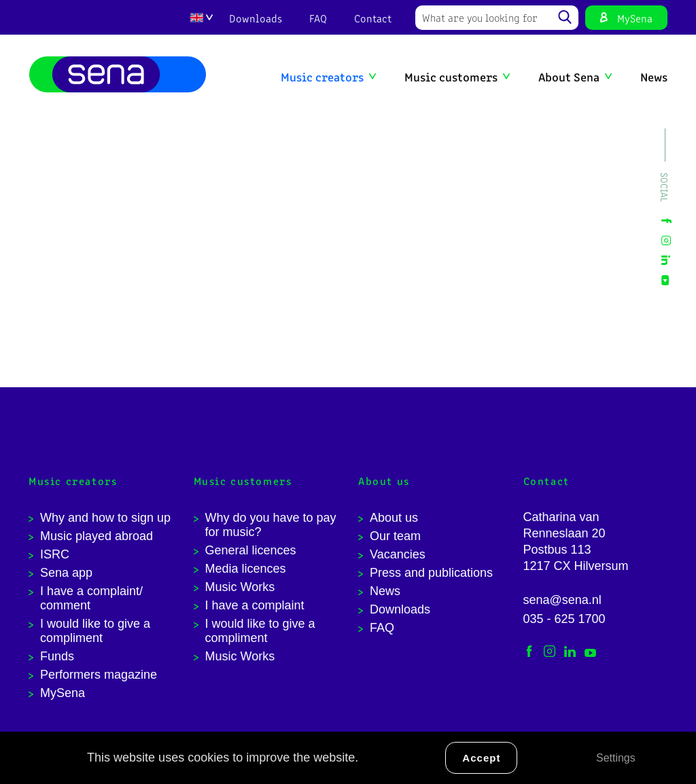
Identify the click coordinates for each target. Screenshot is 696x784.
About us (394, 518)
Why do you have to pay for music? (271, 525)
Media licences (246, 569)
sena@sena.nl (562, 600)
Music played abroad (97, 536)
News (654, 76)
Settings (616, 758)
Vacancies (398, 554)
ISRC (55, 554)
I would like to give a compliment (95, 631)
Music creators (322, 76)
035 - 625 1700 (564, 619)
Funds (57, 656)
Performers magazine (99, 675)
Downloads (256, 18)
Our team (395, 536)
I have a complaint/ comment (91, 598)
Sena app (66, 573)
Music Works (240, 587)
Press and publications (431, 573)
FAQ (318, 18)
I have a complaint (255, 605)
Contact (373, 18)
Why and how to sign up (105, 518)
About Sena (569, 76)
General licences (251, 550)
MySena (635, 18)
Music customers (451, 76)
